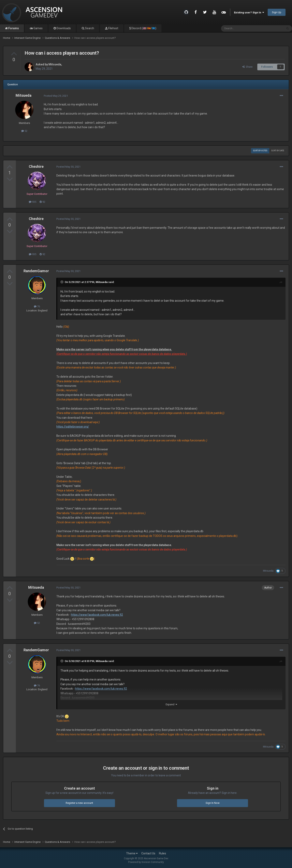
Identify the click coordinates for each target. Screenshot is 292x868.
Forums (13, 28)
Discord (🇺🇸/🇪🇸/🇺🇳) (144, 28)
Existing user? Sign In (249, 12)
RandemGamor (36, 271)
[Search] (242, 28)
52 (24, 131)
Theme (132, 853)
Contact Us (148, 853)
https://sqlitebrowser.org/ (73, 427)
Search (89, 28)
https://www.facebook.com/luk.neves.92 (97, 615)
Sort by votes (260, 151)
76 (37, 306)
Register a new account (79, 803)
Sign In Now (213, 803)
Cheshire (36, 166)
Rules (163, 853)
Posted (56, 96)
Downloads (63, 28)
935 (33, 202)
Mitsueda (55, 64)
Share (247, 67)
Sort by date (278, 151)
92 (42, 202)
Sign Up (277, 12)
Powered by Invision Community (146, 862)
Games (38, 28)
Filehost (113, 28)
